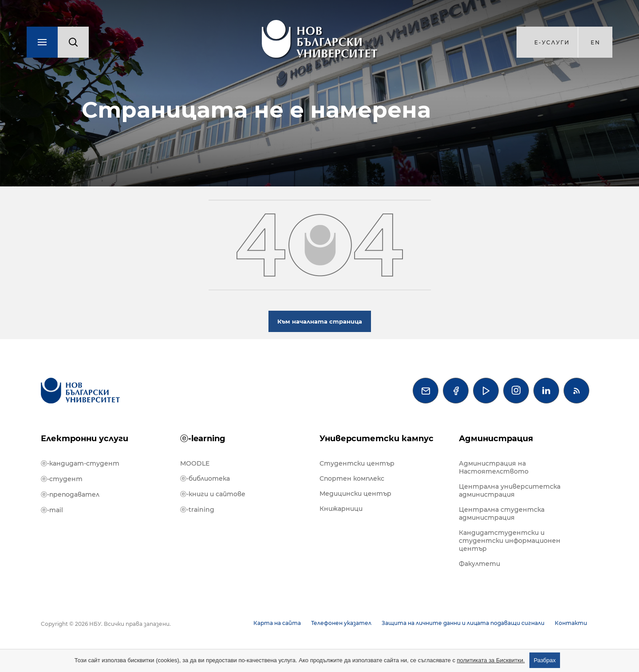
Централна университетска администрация (510, 490)
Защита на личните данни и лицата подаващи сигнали (463, 623)
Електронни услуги (85, 439)
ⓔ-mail (52, 510)
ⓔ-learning (203, 439)
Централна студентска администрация (502, 514)
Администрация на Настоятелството (494, 467)
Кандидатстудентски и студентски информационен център (510, 541)
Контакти (571, 623)
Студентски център (357, 463)
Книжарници (341, 509)
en (596, 42)
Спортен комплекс (352, 478)
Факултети (479, 564)
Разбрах (545, 660)
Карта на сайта (277, 623)
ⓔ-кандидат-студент (80, 463)
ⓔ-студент (62, 479)
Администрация (496, 439)
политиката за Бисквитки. (491, 660)
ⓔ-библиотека (205, 478)
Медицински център (355, 494)
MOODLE (195, 463)
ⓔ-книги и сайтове (213, 494)
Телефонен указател (341, 623)
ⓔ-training (197, 510)
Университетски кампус (377, 439)
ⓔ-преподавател (70, 494)
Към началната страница (320, 321)
